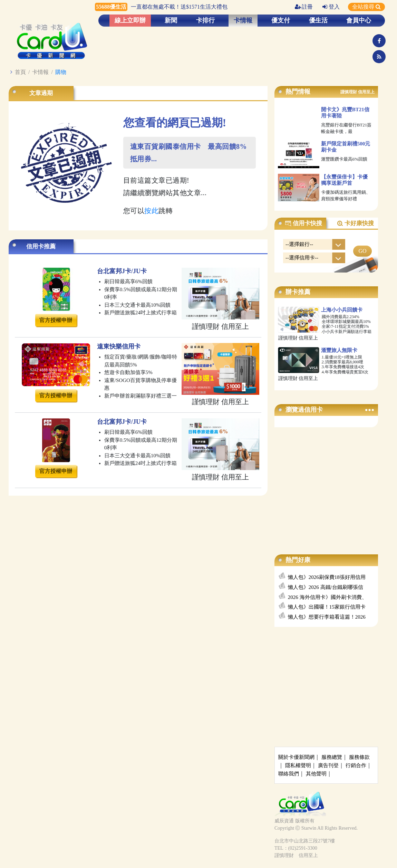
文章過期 (41, 93)
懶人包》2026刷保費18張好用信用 (327, 577)
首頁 (20, 72)
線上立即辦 (130, 20)
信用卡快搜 (303, 223)
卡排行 (205, 20)
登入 (331, 7)
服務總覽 (332, 757)
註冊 (304, 7)
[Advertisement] (326, 484)
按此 (151, 211)
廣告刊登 (328, 765)
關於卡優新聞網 (296, 757)
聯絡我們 (289, 774)
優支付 (281, 20)
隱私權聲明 (298, 765)
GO (362, 251)
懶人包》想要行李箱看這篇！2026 (327, 617)
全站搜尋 (366, 7)
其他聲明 (316, 774)
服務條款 (359, 757)
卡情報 (243, 20)
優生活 (318, 20)
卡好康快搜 (355, 223)
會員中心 (359, 20)
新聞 (171, 20)
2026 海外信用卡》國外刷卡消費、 (327, 597)
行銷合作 (356, 765)
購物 (61, 72)
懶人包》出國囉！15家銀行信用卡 (327, 607)
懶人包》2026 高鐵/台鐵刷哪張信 (326, 587)
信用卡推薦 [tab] (41, 246)
